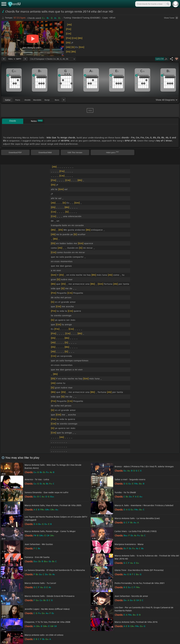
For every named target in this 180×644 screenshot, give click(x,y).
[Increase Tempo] (25, 59)
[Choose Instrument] (64, 100)
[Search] (168, 4)
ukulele (27, 100)
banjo (47, 100)
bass (57, 100)
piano (18, 100)
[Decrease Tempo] (4, 59)
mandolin (37, 100)
